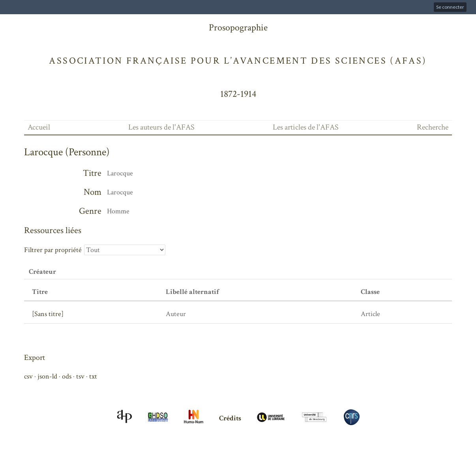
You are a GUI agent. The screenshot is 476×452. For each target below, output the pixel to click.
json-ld (47, 376)
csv (28, 376)
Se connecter (450, 7)
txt (93, 376)
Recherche (433, 127)
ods (67, 376)
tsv (80, 376)
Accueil (39, 127)
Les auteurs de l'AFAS (161, 127)
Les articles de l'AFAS (306, 127)
